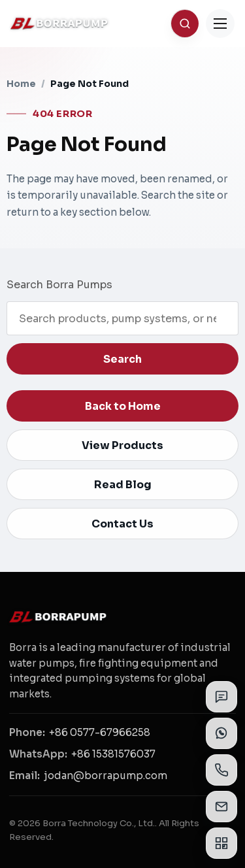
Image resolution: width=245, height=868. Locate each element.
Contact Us (122, 524)
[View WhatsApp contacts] (221, 733)
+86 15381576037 (113, 754)
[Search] (185, 24)
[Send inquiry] (221, 697)
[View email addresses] (221, 807)
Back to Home (123, 406)
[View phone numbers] (221, 770)
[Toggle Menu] (220, 24)
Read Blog (123, 485)
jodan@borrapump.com (106, 776)
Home (21, 84)
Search (122, 359)
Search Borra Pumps (59, 285)
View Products (122, 445)
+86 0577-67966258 (100, 732)
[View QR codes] (221, 843)
